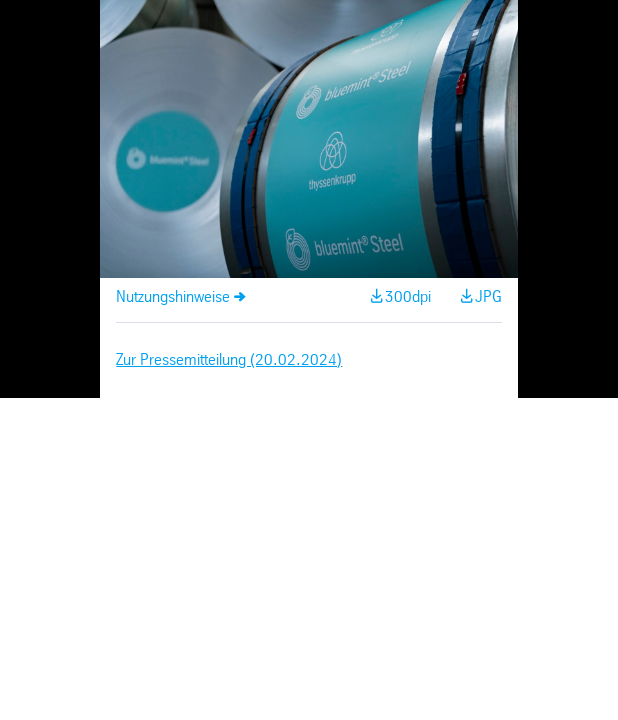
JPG (488, 297)
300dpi (408, 297)
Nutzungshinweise (173, 297)
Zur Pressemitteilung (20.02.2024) (229, 360)
